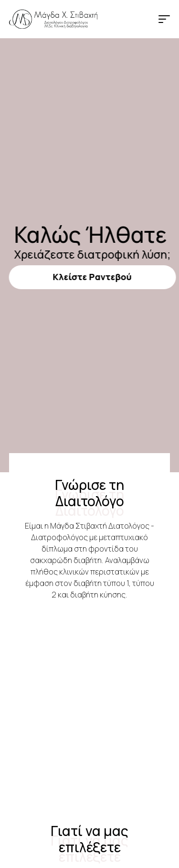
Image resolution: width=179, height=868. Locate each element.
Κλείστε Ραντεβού (89, 277)
